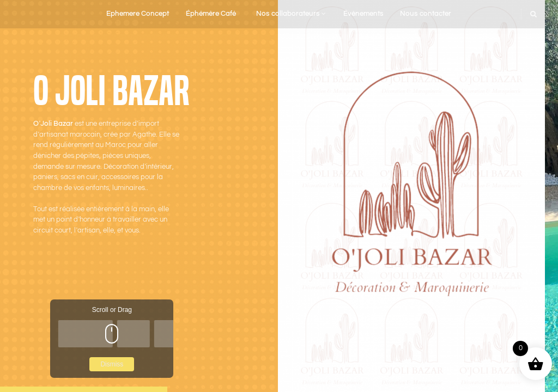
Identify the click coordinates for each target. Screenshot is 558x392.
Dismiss (112, 364)
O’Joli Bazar (53, 124)
